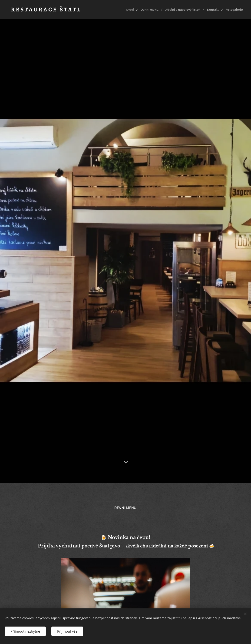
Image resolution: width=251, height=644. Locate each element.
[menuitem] (132, 10)
